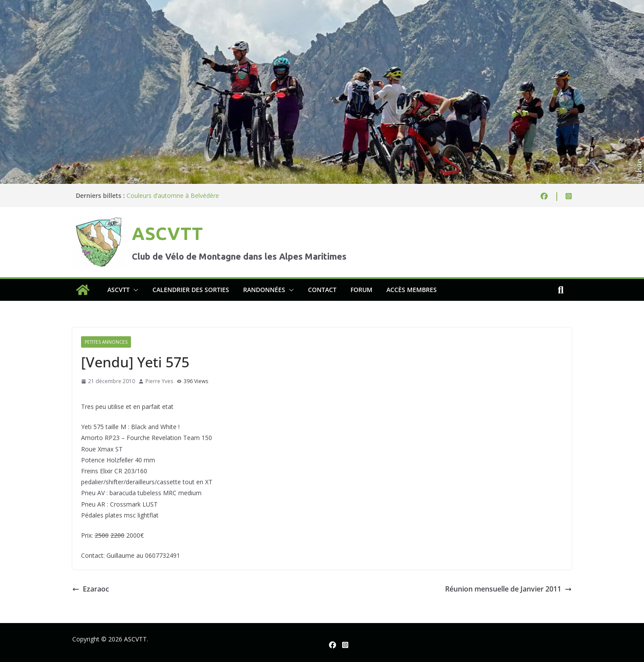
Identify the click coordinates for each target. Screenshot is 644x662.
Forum (361, 290)
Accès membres (412, 290)
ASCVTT (167, 234)
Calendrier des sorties (191, 290)
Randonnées (264, 290)
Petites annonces (106, 342)
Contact (322, 290)
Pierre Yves (159, 381)
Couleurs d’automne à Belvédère (173, 195)
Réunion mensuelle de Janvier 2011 (508, 589)
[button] (134, 290)
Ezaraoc (91, 589)
